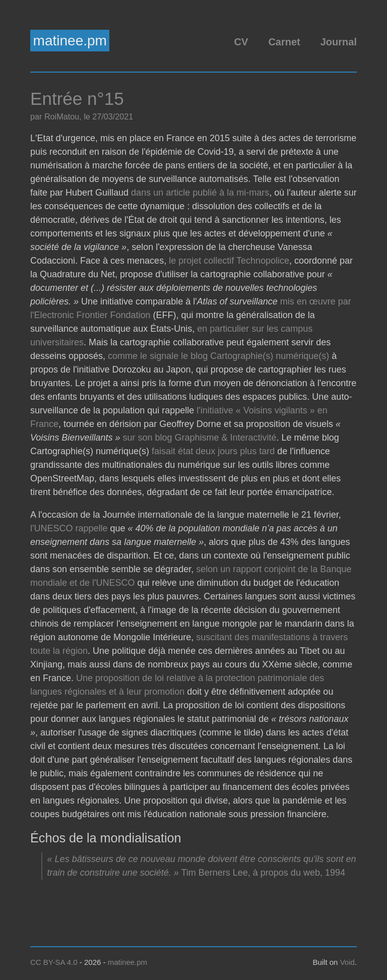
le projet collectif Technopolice (229, 261)
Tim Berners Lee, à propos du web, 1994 (263, 873)
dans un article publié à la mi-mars (200, 193)
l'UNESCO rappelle (69, 528)
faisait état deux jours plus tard (213, 451)
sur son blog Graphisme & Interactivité (199, 438)
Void (347, 962)
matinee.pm (70, 41)
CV (241, 42)
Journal (339, 42)
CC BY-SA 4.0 (54, 962)
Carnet (284, 42)
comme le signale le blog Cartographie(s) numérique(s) (218, 356)
